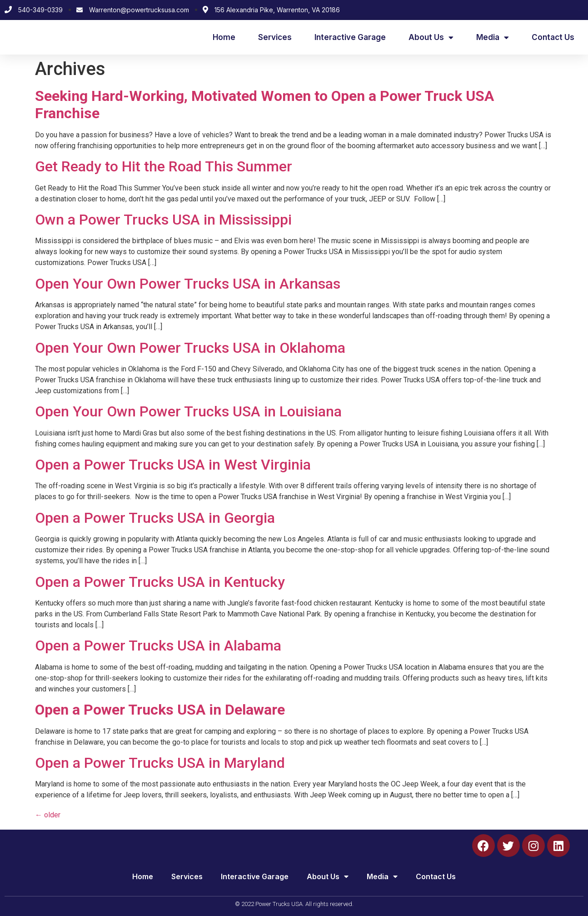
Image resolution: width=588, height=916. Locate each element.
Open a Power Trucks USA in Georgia (155, 518)
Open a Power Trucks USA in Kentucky (160, 582)
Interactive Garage (350, 37)
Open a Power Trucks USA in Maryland (160, 763)
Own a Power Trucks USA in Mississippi (163, 220)
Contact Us (553, 37)
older (48, 815)
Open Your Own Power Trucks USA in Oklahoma (190, 348)
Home (224, 37)
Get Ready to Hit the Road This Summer (164, 166)
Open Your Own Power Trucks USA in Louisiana (188, 411)
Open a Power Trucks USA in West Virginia (173, 465)
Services (275, 37)
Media (493, 38)
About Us (431, 38)
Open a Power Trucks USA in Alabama (158, 646)
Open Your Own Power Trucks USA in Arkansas (188, 284)
